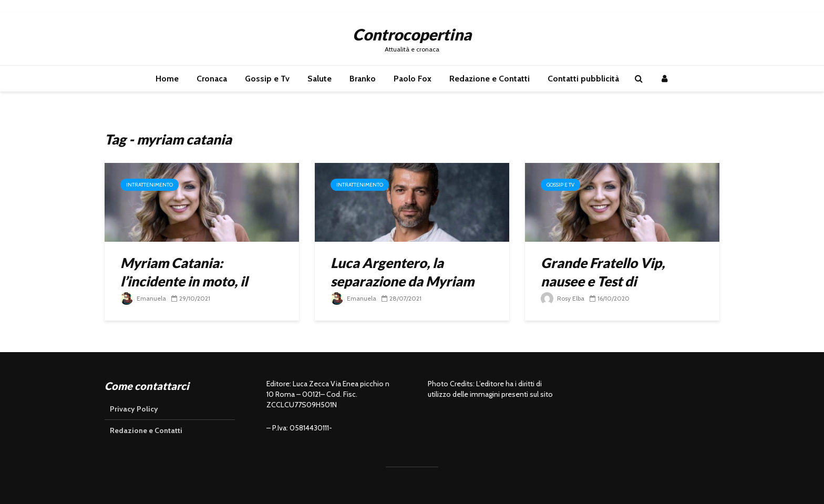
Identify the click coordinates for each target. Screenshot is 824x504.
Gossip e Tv (267, 79)
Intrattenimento (150, 185)
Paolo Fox (413, 79)
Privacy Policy (134, 409)
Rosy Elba (563, 298)
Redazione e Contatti (490, 79)
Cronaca (212, 79)
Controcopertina (412, 34)
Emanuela (143, 298)
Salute (320, 79)
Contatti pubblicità (583, 79)
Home (167, 79)
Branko (363, 79)
